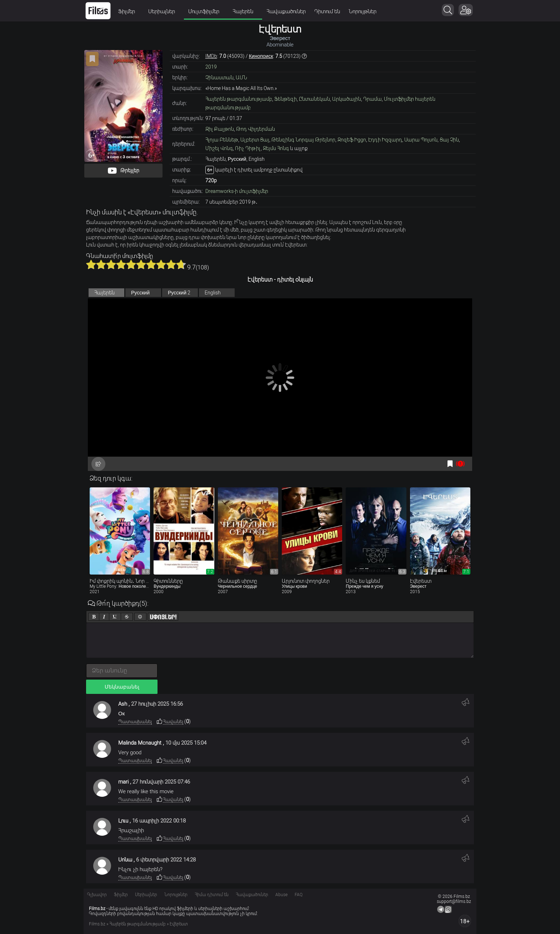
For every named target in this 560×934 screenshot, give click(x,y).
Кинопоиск (261, 56)
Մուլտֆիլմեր (206, 11)
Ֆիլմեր (129, 11)
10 (181, 264)
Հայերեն (245, 11)
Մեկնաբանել (122, 687)
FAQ (299, 895)
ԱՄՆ (241, 78)
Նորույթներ (362, 11)
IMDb (211, 56)
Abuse (281, 895)
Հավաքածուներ (286, 11)
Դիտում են (327, 11)
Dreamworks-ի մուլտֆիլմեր (237, 191)
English (213, 293)
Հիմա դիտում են (212, 895)
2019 (211, 67)
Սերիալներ (164, 11)
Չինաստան (219, 78)
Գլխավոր (97, 895)
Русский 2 (179, 293)
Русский (140, 293)
